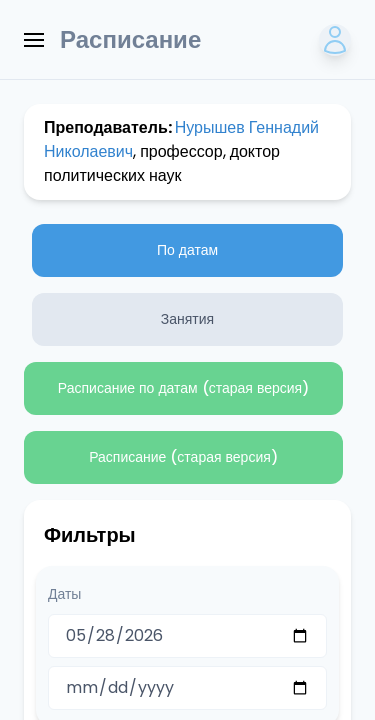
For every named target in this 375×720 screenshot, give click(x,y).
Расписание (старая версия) (183, 457)
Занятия (187, 319)
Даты (64, 594)
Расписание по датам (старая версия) (183, 388)
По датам (187, 250)
